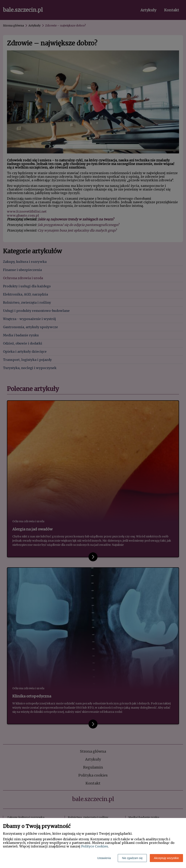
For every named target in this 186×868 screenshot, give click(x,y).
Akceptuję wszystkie (166, 858)
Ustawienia (104, 858)
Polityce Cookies (95, 846)
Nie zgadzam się (132, 858)
